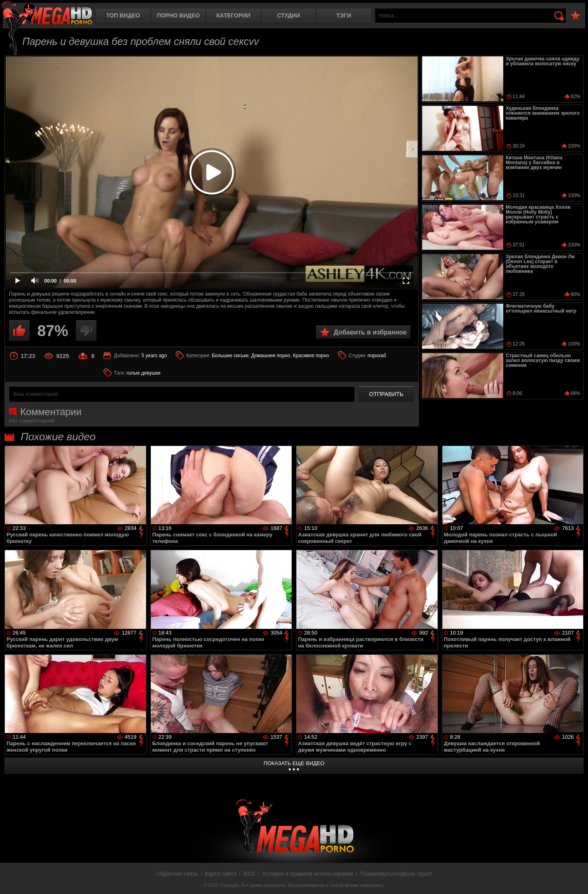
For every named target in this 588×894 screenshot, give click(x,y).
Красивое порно (311, 356)
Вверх (576, 879)
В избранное (575, 16)
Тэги (344, 15)
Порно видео (178, 15)
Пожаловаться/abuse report (396, 874)
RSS (249, 874)
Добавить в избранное (370, 332)
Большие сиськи (230, 356)
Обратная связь (177, 874)
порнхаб (377, 356)
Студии (288, 15)
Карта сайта (221, 874)
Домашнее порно (271, 356)
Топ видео (123, 15)
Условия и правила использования (308, 874)
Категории (234, 15)
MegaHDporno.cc (47, 14)
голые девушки (144, 373)
